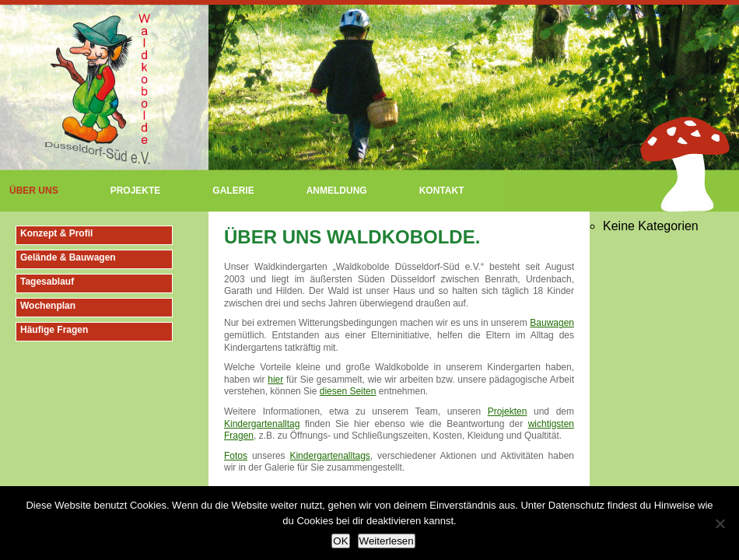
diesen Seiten (348, 391)
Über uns (34, 191)
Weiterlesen (387, 541)
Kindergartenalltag (262, 424)
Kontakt (442, 191)
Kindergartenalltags (329, 456)
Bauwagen (552, 323)
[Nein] (720, 523)
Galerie (233, 191)
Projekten (508, 411)
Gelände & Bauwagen (68, 257)
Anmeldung (337, 191)
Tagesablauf (47, 282)
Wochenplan (48, 306)
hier (275, 380)
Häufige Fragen (54, 330)
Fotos (236, 456)
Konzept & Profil (56, 233)
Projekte (136, 191)
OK (340, 541)
